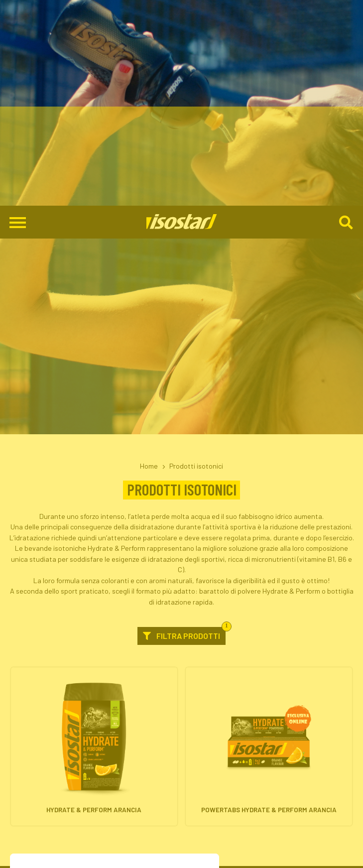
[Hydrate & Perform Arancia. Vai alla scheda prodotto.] (94, 541)
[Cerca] (347, 17)
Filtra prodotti (184, 428)
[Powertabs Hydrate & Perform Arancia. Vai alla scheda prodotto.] (269, 541)
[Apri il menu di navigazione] (18, 17)
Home (149, 260)
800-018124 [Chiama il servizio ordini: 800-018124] (181, 843)
